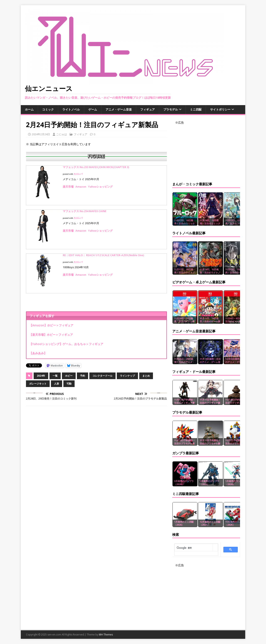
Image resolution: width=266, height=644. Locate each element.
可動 (69, 384)
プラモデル (171, 109)
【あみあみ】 (38, 353)
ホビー (69, 376)
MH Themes (106, 635)
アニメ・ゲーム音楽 (119, 109)
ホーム (29, 109)
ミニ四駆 (196, 109)
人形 (57, 384)
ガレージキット (38, 384)
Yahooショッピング (100, 187)
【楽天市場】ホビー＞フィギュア (51, 335)
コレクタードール (102, 376)
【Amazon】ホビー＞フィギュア (51, 325)
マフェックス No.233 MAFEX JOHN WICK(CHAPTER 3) (96, 167)
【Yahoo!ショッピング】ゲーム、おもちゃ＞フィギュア (66, 344)
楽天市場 (68, 187)
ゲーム (93, 109)
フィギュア (148, 109)
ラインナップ (127, 376)
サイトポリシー (220, 109)
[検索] (194, 548)
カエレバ (78, 174)
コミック (48, 109)
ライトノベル (71, 109)
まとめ (146, 376)
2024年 (41, 376)
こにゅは (62, 134)
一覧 (55, 376)
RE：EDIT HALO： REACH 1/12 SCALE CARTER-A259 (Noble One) (103, 255)
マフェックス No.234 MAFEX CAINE (85, 211)
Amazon (81, 187)
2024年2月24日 (41, 134)
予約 (83, 376)
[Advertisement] (206, 151)
